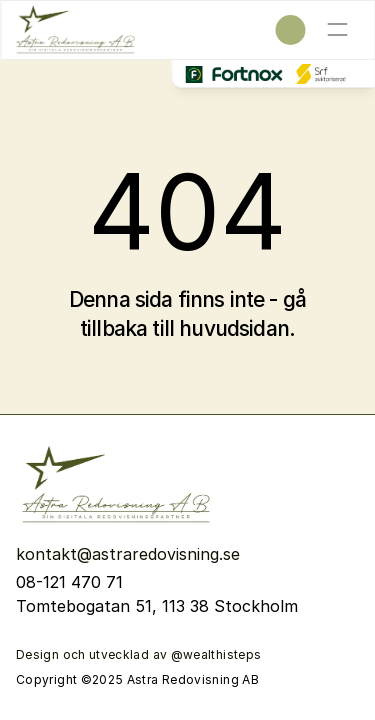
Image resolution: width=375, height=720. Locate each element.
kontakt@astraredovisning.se (130, 554)
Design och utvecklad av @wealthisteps (138, 654)
